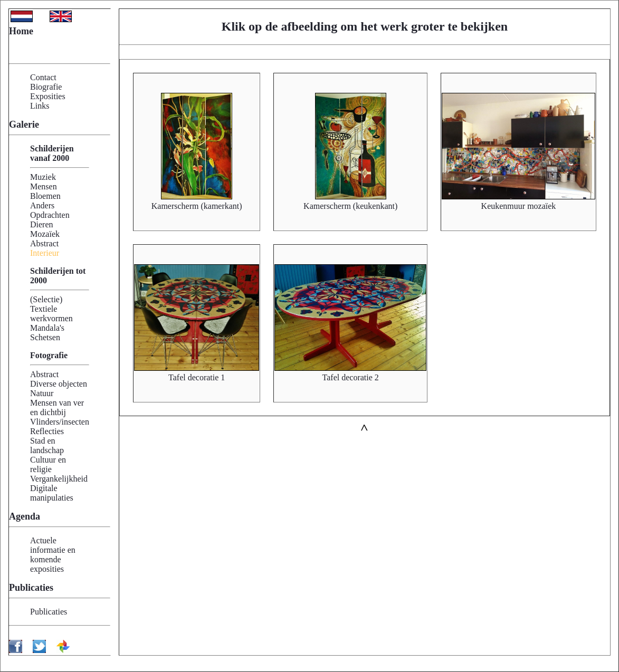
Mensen (44, 186)
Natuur (42, 393)
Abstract (44, 243)
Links (40, 106)
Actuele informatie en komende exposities (53, 555)
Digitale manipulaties (52, 493)
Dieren (42, 224)
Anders (42, 205)
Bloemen (45, 196)
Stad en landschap (47, 445)
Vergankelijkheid (59, 479)
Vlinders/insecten (60, 422)
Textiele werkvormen (51, 314)
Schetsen (45, 337)
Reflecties (47, 431)
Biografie (46, 87)
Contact (43, 77)
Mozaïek (45, 234)
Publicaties (49, 612)
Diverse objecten (59, 384)
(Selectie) (46, 299)
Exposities (48, 96)
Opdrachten (50, 215)
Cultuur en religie (48, 464)
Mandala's (47, 328)
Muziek (43, 177)
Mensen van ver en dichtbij (57, 407)
